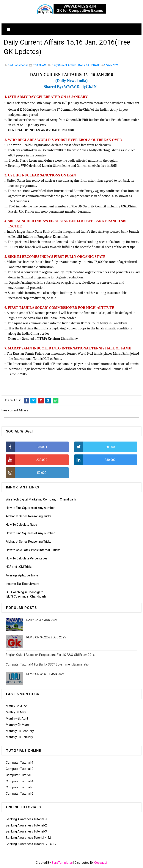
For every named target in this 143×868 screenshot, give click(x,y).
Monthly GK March (18, 725)
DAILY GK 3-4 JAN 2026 (42, 620)
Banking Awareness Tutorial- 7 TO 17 (31, 844)
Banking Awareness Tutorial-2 (26, 825)
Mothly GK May (16, 712)
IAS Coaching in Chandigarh (25, 592)
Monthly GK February (20, 731)
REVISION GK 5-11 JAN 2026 (45, 674)
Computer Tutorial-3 (20, 775)
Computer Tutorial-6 (20, 794)
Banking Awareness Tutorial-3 (26, 831)
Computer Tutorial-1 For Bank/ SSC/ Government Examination (48, 664)
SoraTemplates (62, 863)
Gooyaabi (101, 863)
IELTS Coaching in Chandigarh (26, 596)
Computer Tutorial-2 (20, 769)
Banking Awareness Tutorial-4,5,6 (29, 838)
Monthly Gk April (17, 718)
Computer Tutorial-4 (20, 781)
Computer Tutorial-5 (20, 787)
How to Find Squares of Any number (30, 508)
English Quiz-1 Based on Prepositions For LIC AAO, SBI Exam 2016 (50, 655)
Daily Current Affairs (64, 65)
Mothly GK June (16, 706)
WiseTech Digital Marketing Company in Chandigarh (41, 499)
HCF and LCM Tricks (19, 567)
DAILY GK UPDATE (89, 65)
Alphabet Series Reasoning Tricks (29, 516)
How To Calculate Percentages (27, 558)
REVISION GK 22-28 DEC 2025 (46, 637)
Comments (111, 65)
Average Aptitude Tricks (22, 575)
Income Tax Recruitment (23, 584)
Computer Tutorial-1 (20, 763)
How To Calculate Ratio (21, 525)
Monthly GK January (19, 737)
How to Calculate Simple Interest (28, 550)
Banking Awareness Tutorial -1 (27, 819)
